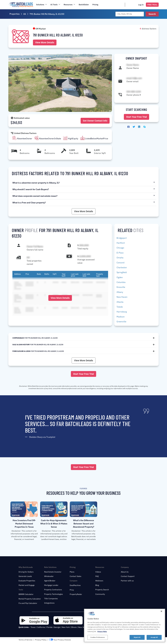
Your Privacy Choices (60, 640)
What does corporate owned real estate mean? (35, 196)
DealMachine (75, 585)
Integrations (49, 603)
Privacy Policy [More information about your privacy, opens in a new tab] (102, 639)
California (41, 627)
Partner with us (127, 581)
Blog (97, 585)
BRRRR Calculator (26, 594)
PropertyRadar (76, 594)
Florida (49, 627)
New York (66, 627)
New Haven (122, 297)
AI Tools (55, 5)
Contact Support (128, 576)
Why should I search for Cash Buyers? (31, 189)
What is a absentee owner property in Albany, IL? (36, 183)
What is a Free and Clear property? (29, 203)
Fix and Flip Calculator (28, 603)
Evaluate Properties (27, 581)
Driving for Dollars (26, 572)
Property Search (102, 590)
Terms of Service (26, 640)
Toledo (120, 307)
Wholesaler (49, 576)
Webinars (99, 581)
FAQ (97, 576)
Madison (121, 317)
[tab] (83, 338)
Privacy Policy (41, 640)
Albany (120, 292)
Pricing (96, 5)
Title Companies (51, 599)
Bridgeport (122, 238)
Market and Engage (27, 585)
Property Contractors (53, 590)
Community (100, 594)
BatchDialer (84, 5)
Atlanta (120, 302)
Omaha (120, 258)
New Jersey (83, 627)
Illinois (74, 627)
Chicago (120, 248)
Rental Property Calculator (30, 599)
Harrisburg (122, 312)
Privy (72, 590)
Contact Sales (75, 576)
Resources (69, 5)
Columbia (121, 282)
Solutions (41, 5)
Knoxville (121, 287)
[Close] (161, 619)
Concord (120, 263)
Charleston (122, 267)
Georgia (57, 627)
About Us (125, 572)
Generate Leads (25, 576)
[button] (152, 14)
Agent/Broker (50, 581)
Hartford (121, 243)
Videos (98, 572)
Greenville (121, 322)
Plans (72, 572)
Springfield (122, 272)
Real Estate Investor (53, 572)
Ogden (120, 277)
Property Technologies (54, 594)
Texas (33, 627)
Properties (15, 14)
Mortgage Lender (51, 585)
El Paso (120, 253)
